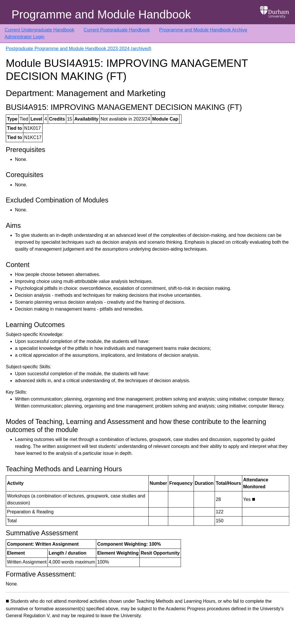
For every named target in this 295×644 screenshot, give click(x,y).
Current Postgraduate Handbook (117, 30)
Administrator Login (24, 37)
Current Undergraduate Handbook (39, 30)
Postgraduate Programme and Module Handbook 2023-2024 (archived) (79, 49)
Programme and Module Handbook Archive (203, 30)
